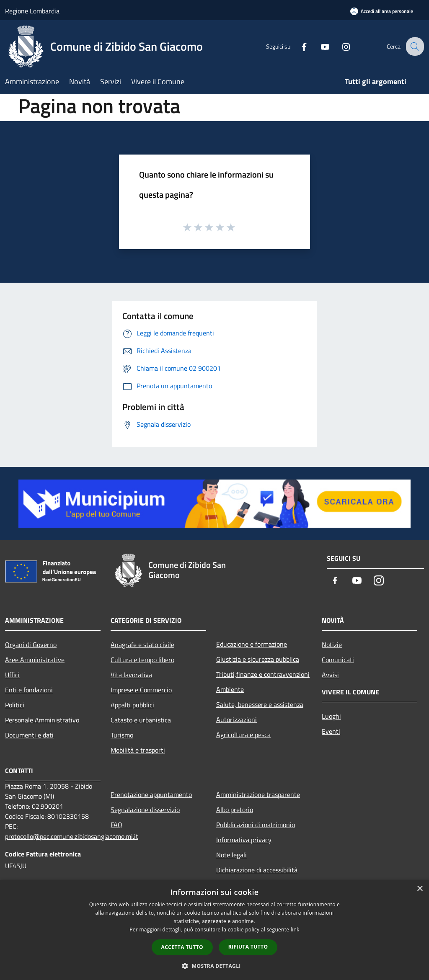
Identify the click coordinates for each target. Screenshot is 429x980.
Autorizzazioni (236, 720)
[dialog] (214, 930)
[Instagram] (339, 46)
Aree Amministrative (35, 660)
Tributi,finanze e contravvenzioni (263, 674)
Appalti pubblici (132, 705)
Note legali (231, 855)
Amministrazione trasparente (258, 794)
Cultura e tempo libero (142, 660)
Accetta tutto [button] (182, 947)
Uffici (12, 675)
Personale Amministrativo (42, 720)
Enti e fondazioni (29, 690)
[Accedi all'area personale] (382, 11)
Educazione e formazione (252, 644)
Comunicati (338, 660)
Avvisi (330, 675)
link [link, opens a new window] (295, 930)
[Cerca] (414, 46)
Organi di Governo (31, 645)
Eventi (331, 731)
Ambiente (230, 689)
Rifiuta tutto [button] (248, 947)
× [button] (420, 889)
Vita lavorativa (131, 675)
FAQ (116, 825)
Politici (15, 705)
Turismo (122, 735)
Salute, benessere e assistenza (260, 704)
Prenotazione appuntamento (151, 794)
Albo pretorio (235, 810)
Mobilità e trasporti (138, 750)
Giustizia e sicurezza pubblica (258, 659)
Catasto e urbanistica (141, 720)
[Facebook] (297, 46)
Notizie (332, 645)
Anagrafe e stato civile (142, 645)
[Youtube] (318, 46)
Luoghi (331, 716)
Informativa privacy (244, 840)
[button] (214, 966)
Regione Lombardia (32, 11)
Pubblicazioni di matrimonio (256, 825)
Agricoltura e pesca (243, 735)
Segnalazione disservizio (145, 810)
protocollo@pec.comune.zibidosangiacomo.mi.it (72, 836)
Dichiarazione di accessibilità (257, 870)
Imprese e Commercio (141, 690)
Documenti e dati (29, 735)
